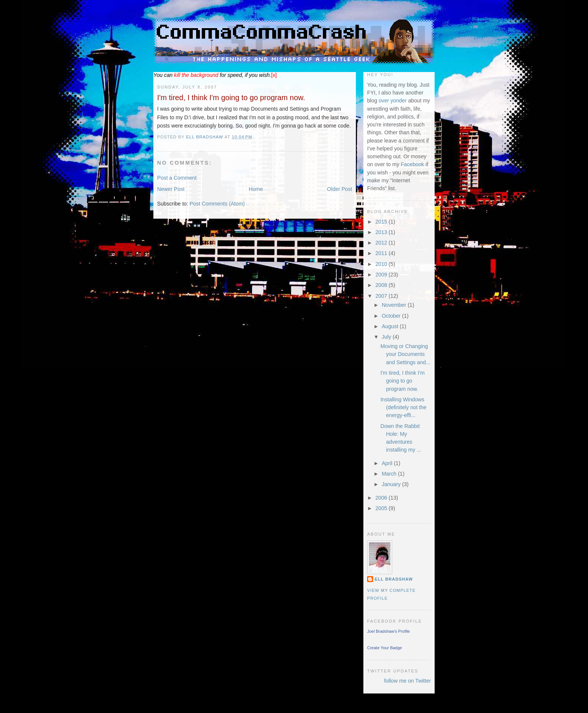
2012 (382, 243)
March (390, 474)
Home (256, 189)
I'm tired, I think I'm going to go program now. (402, 381)
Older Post (340, 189)
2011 (382, 253)
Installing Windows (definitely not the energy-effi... (403, 408)
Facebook (412, 164)
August (391, 326)
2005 (382, 508)
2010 (382, 264)
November (395, 305)
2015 (382, 222)
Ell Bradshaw (394, 579)
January (392, 484)
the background (196, 75)
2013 (382, 232)
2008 (382, 285)
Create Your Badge (385, 648)
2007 (382, 296)
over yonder (393, 101)
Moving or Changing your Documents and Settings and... (405, 354)
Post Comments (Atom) (217, 204)
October (392, 316)
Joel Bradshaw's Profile (388, 631)
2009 (382, 275)
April (388, 463)
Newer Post (171, 189)
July (387, 337)
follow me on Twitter (407, 681)
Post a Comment (177, 178)
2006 (382, 498)
